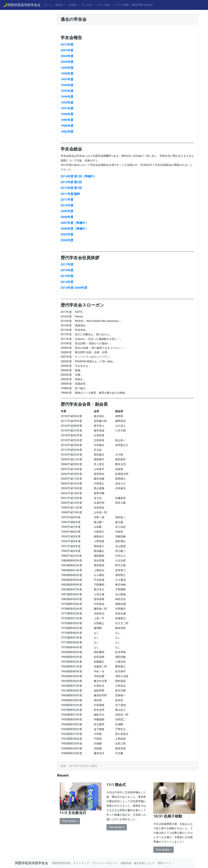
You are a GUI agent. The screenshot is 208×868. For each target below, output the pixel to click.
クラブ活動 (122, 5)
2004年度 (67, 56)
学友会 (59, 5)
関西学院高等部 (61, 863)
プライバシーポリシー (105, 863)
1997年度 (67, 79)
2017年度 (67, 264)
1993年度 (67, 103)
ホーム (48, 5)
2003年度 (67, 62)
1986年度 (67, 126)
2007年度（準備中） (74, 223)
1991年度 (67, 108)
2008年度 (67, 217)
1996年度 (67, 85)
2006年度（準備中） (74, 229)
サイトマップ (81, 863)
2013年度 (67, 44)
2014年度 (67, 282)
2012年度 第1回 (71, 188)
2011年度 (67, 200)
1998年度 (67, 74)
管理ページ (164, 863)
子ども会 (87, 5)
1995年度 (67, 91)
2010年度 (67, 205)
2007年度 (67, 50)
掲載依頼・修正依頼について (138, 863)
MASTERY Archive (142, 5)
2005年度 (67, 234)
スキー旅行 (104, 5)
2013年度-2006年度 (74, 288)
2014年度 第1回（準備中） (79, 176)
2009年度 (67, 211)
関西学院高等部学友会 (22, 5)
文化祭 (73, 5)
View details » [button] (70, 821)
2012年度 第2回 (71, 182)
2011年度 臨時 (70, 194)
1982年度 (67, 132)
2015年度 (67, 276)
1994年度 (67, 97)
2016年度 (67, 270)
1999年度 (67, 68)
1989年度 (67, 120)
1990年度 (67, 114)
